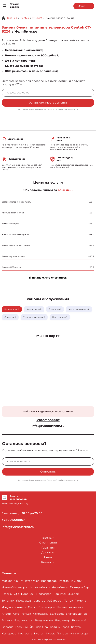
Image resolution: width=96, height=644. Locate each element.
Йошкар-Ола (39, 627)
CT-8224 (37, 18)
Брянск (7, 620)
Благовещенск (76, 614)
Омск (32, 607)
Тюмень (81, 601)
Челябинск (60, 587)
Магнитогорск (80, 634)
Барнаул (60, 594)
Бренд (48, 538)
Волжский (79, 620)
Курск (50, 634)
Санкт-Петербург (27, 581)
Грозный (22, 627)
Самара (21, 607)
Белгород (57, 614)
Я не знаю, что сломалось (48, 278)
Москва (7, 581)
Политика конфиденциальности (48, 639)
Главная (12, 18)
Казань (7, 594)
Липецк (62, 634)
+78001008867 (48, 420)
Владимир (63, 620)
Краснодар (49, 581)
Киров (6, 614)
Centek (25, 18)
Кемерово (9, 634)
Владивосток (24, 620)
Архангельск (22, 614)
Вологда (8, 627)
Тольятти (8, 601)
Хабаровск (55, 601)
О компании (48, 543)
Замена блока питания (60, 18)
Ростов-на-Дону (70, 581)
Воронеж (28, 594)
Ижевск (73, 594)
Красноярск (46, 607)
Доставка (48, 552)
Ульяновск (76, 607)
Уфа (16, 594)
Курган (39, 634)
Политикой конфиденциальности (62, 109)
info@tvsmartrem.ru (48, 426)
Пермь (62, 607)
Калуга (76, 627)
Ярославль (24, 601)
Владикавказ (44, 620)
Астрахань (40, 614)
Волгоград (44, 594)
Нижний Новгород (15, 587)
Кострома (25, 634)
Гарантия (48, 548)
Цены (48, 557)
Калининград (60, 627)
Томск (69, 601)
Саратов (40, 601)
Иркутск (8, 607)
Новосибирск (40, 587)
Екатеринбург (80, 587)
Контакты (48, 562)
